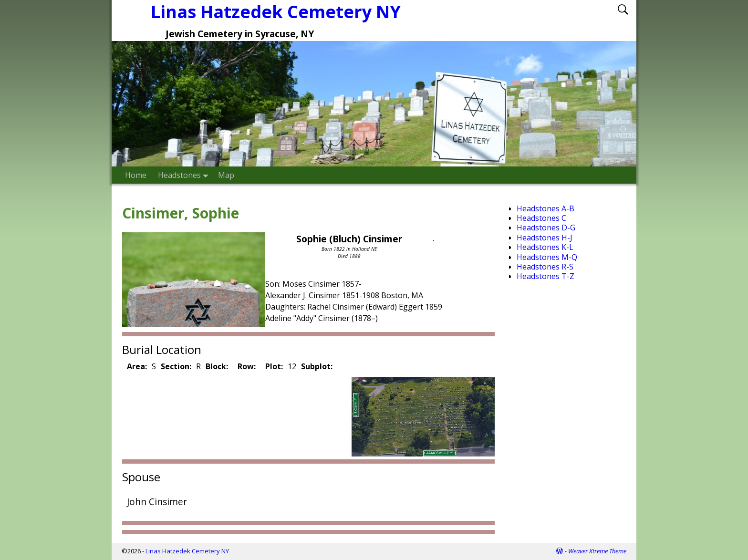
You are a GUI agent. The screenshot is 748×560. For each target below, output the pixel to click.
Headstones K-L (545, 247)
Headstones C (541, 218)
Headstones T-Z (545, 276)
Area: (137, 366)
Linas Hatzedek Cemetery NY (187, 551)
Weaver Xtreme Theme (597, 551)
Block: (217, 366)
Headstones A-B (545, 208)
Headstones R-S (545, 267)
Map (226, 175)
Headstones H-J (545, 238)
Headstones (185, 175)
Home (136, 175)
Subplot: (317, 366)
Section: (176, 366)
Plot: (274, 366)
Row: (247, 366)
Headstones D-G (546, 228)
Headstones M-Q (547, 257)
